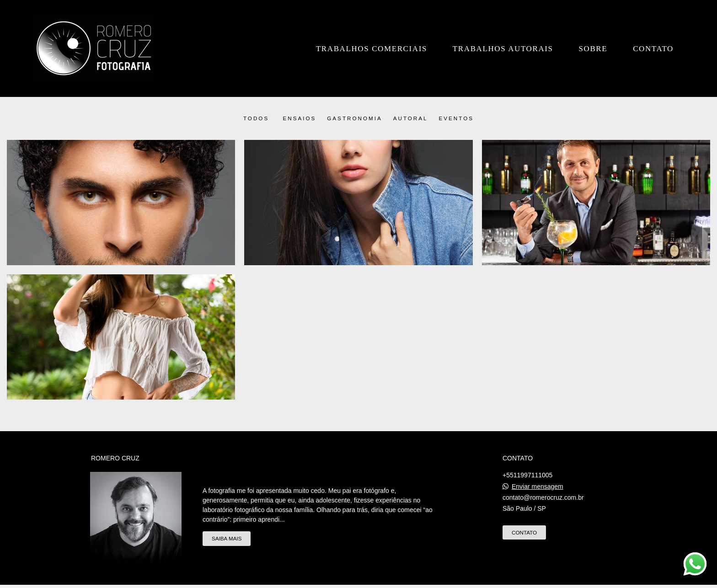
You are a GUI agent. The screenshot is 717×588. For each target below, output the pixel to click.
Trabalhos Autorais (503, 49)
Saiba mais (227, 527)
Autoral (411, 118)
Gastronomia (354, 118)
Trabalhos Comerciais (372, 49)
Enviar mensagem (538, 475)
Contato (653, 49)
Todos (256, 118)
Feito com (358, 580)
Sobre (593, 49)
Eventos (457, 118)
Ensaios (299, 118)
